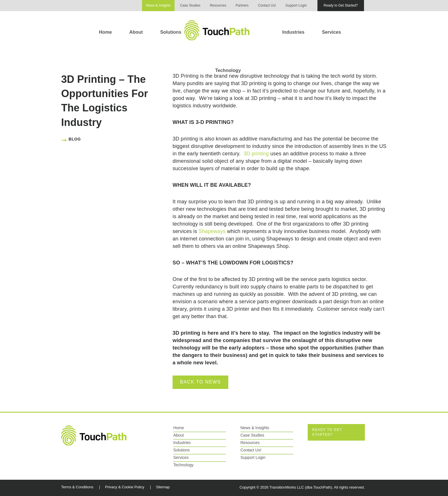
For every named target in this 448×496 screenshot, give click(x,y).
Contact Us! (267, 5)
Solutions (171, 32)
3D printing (256, 154)
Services (332, 32)
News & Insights (158, 5)
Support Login (296, 5)
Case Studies (190, 5)
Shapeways (212, 231)
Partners (242, 5)
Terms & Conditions (77, 487)
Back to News (200, 382)
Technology (228, 70)
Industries (293, 32)
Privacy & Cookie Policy (125, 487)
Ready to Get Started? (341, 5)
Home (105, 32)
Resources (218, 5)
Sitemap (163, 487)
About (136, 32)
